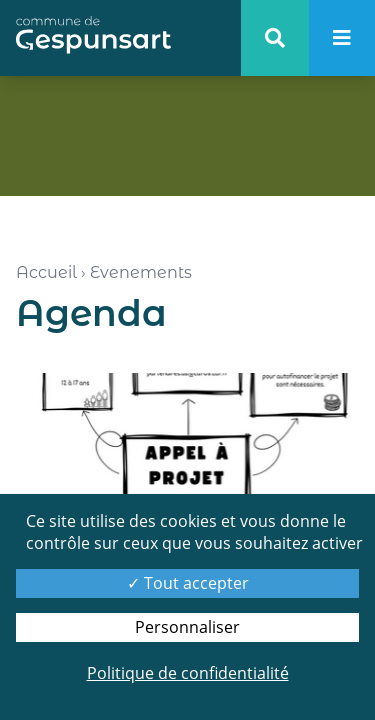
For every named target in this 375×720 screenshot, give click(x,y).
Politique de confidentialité (188, 673)
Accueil (46, 272)
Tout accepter (188, 583)
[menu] (342, 38)
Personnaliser (187, 627)
